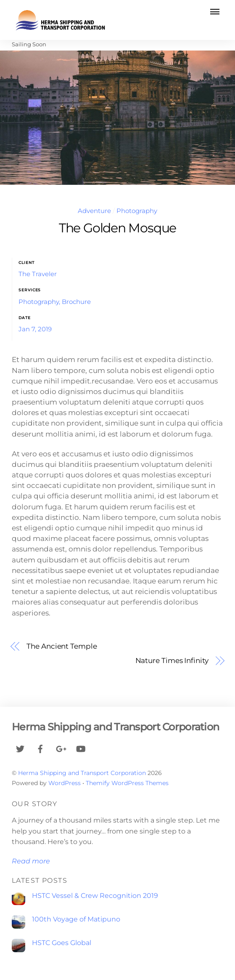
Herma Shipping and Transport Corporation (82, 773)
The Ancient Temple (62, 646)
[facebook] (40, 748)
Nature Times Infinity (172, 660)
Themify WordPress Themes (127, 783)
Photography (137, 211)
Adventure (94, 211)
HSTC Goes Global (62, 943)
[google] (61, 748)
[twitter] (20, 748)
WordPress (65, 783)
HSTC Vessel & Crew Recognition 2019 (95, 896)
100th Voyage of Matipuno (76, 919)
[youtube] (81, 748)
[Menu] (215, 11)
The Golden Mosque (117, 228)
